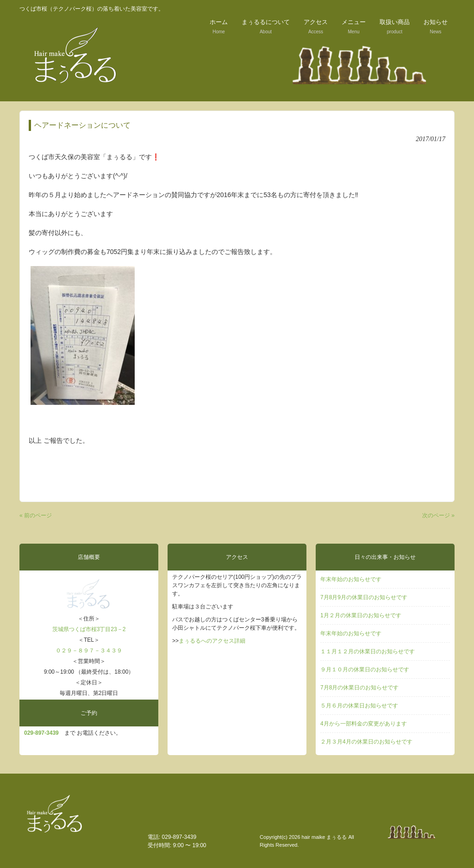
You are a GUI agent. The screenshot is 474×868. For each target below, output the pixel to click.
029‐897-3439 (41, 733)
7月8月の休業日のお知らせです (359, 688)
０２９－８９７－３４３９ (89, 651)
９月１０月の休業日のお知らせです (365, 670)
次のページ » (438, 515)
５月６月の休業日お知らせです (359, 706)
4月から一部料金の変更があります (364, 724)
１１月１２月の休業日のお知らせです (368, 651)
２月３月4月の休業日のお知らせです (366, 742)
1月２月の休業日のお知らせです (361, 615)
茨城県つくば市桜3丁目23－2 (89, 629)
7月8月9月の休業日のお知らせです (364, 597)
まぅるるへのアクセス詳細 (212, 641)
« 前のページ (36, 515)
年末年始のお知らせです (351, 579)
